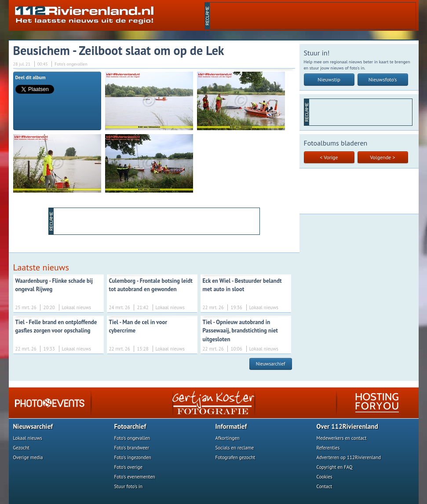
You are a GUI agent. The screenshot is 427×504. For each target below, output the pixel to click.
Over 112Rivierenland (347, 426)
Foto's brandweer (132, 448)
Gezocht (22, 448)
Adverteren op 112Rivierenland (349, 457)
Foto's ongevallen (132, 438)
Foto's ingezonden (133, 457)
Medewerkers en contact (342, 438)
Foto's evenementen (135, 477)
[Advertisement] (313, 16)
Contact (325, 486)
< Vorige (329, 157)
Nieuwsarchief (271, 364)
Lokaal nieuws (28, 438)
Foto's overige (129, 467)
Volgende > (383, 157)
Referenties (328, 448)
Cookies (325, 477)
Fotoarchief (130, 426)
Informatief (231, 426)
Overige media (28, 457)
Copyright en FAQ (335, 467)
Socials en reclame (235, 448)
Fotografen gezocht (235, 457)
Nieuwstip (329, 79)
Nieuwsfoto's (383, 79)
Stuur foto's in (129, 486)
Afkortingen (228, 438)
